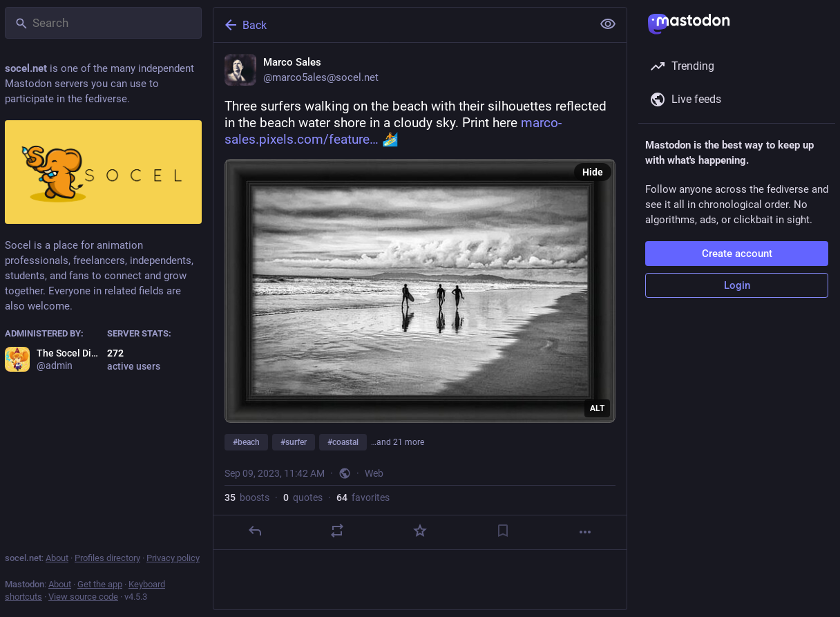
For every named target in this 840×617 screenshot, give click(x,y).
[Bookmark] (503, 531)
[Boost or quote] (337, 531)
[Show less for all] (608, 24)
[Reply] (255, 531)
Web (374, 473)
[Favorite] (420, 531)
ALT (597, 408)
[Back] (401, 25)
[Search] (103, 23)
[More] (585, 532)
